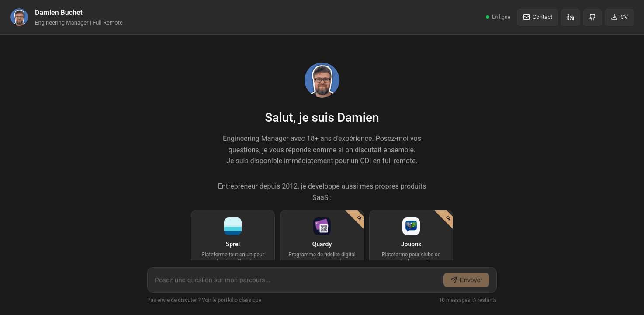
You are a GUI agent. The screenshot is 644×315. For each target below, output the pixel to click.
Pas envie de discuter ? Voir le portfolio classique (204, 300)
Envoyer (466, 280)
